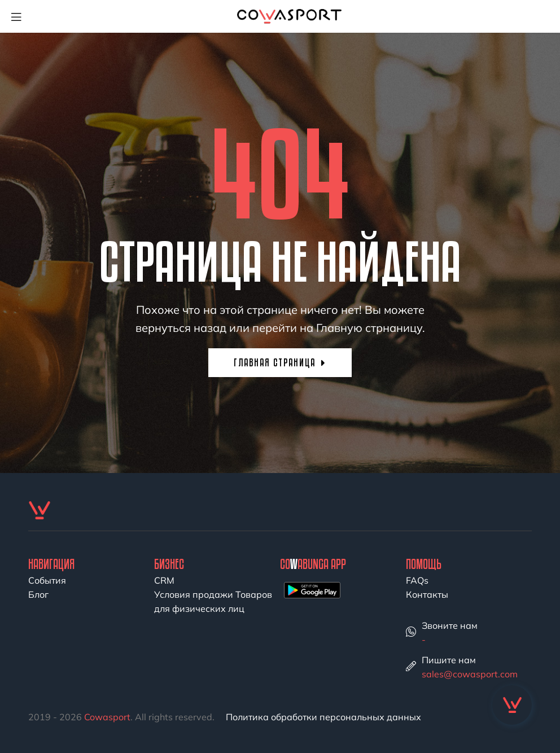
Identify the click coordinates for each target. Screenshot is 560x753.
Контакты (427, 594)
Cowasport (107, 717)
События (47, 580)
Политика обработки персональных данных (323, 717)
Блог (38, 594)
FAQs (417, 580)
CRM (164, 580)
